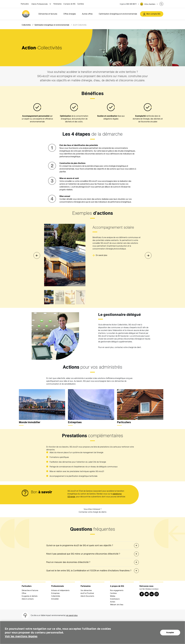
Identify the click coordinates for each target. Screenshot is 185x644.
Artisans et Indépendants (60, 590)
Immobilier (55, 599)
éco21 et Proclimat (87, 593)
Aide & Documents (87, 596)
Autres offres (87, 14)
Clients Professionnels (40, 4)
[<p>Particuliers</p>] (140, 405)
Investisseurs (115, 599)
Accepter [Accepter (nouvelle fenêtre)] (170, 632)
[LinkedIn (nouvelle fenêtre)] (152, 594)
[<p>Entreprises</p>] (91, 405)
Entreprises (55, 593)
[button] (148, 255)
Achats (113, 602)
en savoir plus (72, 615)
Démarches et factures (48, 14)
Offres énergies (70, 14)
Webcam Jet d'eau (117, 605)
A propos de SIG (69, 4)
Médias (113, 596)
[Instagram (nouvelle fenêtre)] (157, 594)
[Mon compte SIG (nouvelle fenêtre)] (152, 14)
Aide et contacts (28, 599)
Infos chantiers (150, 4)
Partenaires (58, 4)
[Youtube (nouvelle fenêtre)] (147, 594)
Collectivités (26, 25)
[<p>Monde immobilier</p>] (42, 405)
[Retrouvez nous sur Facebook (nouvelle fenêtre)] (142, 594)
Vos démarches (86, 590)
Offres (24, 593)
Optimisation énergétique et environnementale (118, 14)
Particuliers (25, 4)
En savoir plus (102, 255)
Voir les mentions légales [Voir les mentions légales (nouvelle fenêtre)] (21, 636)
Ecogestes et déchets (30, 596)
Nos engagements (117, 590)
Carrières (81, 4)
